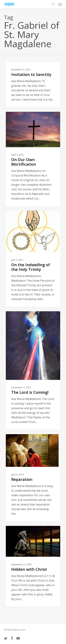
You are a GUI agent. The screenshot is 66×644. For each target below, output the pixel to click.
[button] (60, 4)
